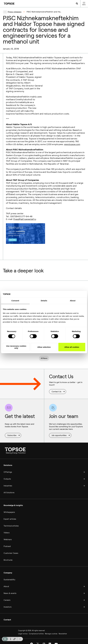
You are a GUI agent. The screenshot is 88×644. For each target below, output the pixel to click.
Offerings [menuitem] (8, 467)
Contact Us (56, 386)
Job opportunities (59, 430)
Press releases (15, 12)
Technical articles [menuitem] (11, 521)
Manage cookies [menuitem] (51, 628)
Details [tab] (44, 301)
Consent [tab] (15, 301)
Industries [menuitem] (8, 481)
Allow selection (44, 347)
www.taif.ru (32, 213)
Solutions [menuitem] (8, 460)
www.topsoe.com (73, 139)
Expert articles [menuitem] (10, 514)
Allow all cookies (72, 347)
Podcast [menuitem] (7, 541)
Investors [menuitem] (8, 602)
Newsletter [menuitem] (63, 628)
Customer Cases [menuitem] (11, 548)
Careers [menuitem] (7, 595)
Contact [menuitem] (7, 615)
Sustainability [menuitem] (9, 575)
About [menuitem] (6, 581)
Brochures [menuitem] (8, 555)
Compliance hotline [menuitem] (36, 628)
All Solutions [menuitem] (9, 487)
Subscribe (12, 430)
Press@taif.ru (20, 213)
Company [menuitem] (8, 568)
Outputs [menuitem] (7, 474)
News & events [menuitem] (10, 588)
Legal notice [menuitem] (23, 628)
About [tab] (73, 301)
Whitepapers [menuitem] (9, 507)
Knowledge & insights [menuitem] (13, 500)
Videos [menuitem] (7, 528)
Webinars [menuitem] (8, 534)
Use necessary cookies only (16, 347)
